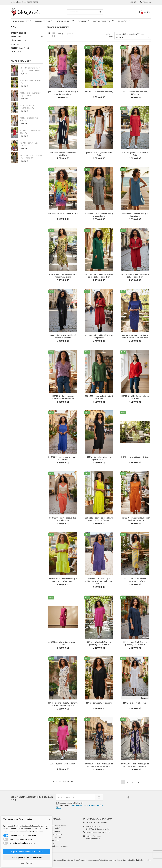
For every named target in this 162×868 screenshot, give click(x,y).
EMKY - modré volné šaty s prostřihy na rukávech (135, 643)
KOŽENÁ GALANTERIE (102, 21)
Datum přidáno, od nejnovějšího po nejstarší (133, 36)
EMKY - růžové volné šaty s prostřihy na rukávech (99, 643)
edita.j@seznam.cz (93, 839)
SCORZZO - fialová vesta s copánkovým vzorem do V (63, 397)
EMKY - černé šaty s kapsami (99, 703)
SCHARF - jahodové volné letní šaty (135, 154)
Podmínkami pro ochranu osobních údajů (79, 806)
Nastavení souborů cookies (57, 846)
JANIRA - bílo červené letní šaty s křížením (30, 94)
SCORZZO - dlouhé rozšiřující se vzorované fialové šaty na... (135, 765)
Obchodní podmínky (55, 828)
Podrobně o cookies (54, 837)
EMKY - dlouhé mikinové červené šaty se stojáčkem (135, 276)
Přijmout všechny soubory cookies (27, 852)
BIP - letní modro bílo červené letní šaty (28, 107)
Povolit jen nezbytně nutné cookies (27, 857)
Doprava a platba (54, 831)
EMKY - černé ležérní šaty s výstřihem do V (99, 458)
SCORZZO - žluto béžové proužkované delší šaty (135, 580)
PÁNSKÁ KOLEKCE (43, 21)
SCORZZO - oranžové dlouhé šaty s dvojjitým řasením (135, 519)
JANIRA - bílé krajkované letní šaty (99, 154)
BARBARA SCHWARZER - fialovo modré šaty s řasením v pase (135, 336)
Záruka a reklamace (55, 834)
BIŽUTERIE (82, 21)
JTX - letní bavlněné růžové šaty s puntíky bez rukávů (31, 69)
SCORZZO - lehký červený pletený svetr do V (135, 397)
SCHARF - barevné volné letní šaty (63, 213)
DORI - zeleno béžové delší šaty (135, 457)
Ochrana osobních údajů (56, 825)
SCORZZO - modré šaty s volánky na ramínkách (63, 458)
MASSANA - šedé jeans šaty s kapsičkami (135, 215)
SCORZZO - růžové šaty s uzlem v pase (63, 643)
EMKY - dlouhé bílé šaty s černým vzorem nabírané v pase (63, 704)
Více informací (27, 863)
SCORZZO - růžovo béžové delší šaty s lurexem (63, 519)
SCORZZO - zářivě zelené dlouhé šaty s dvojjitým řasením (99, 519)
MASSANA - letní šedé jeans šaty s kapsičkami (31, 157)
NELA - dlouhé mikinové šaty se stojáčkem (99, 336)
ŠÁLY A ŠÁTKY (124, 21)
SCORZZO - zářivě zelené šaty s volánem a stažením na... (63, 580)
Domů (14, 27)
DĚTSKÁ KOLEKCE (64, 21)
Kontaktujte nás (53, 840)
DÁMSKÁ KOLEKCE (21, 21)
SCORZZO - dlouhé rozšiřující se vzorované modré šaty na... (99, 765)
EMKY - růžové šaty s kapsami (63, 764)
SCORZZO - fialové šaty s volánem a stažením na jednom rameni (99, 581)
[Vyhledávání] (85, 12)
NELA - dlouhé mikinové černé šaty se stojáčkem (63, 336)
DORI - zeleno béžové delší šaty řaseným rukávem (63, 276)
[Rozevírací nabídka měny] (134, 2)
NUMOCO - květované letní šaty (99, 92)
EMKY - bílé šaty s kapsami (135, 703)
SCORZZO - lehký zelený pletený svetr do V (99, 397)
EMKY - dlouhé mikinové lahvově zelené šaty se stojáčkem (99, 276)
